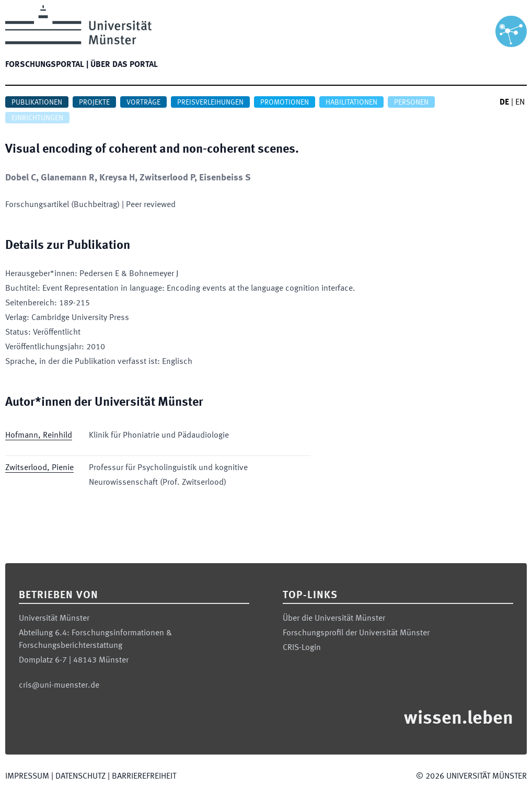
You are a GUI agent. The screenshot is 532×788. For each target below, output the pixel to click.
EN (520, 102)
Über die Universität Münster (334, 619)
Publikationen (37, 102)
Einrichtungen (37, 118)
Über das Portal (124, 65)
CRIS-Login (302, 648)
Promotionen (285, 102)
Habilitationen (351, 102)
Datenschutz (80, 776)
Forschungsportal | (47, 65)
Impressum (27, 776)
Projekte (94, 102)
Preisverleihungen (210, 102)
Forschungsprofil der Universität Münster (356, 633)
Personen (411, 102)
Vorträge (143, 102)
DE (504, 102)
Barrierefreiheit (144, 776)
